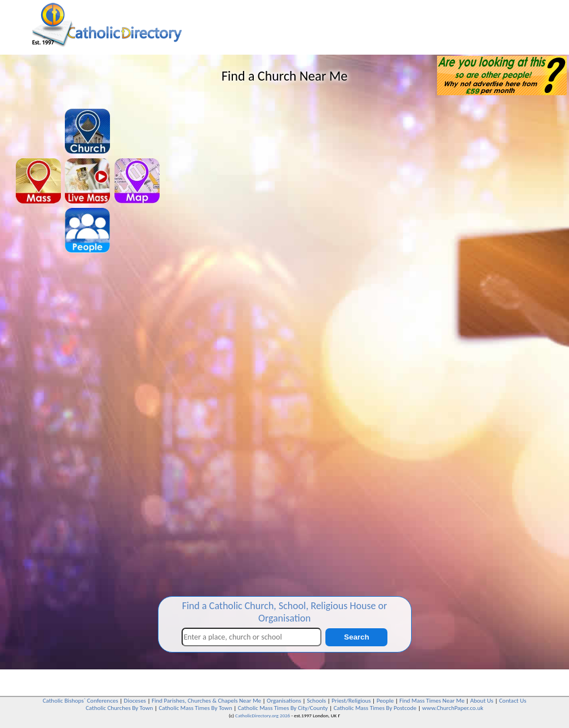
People (385, 701)
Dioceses (135, 701)
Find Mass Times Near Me (432, 701)
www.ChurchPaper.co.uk (453, 708)
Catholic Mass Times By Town (195, 708)
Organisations (284, 701)
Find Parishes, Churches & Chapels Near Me (206, 701)
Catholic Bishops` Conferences (81, 701)
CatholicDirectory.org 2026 (263, 715)
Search (356, 637)
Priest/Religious (351, 701)
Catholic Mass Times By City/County (283, 708)
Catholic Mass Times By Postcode (375, 708)
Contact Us (513, 701)
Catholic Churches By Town (119, 708)
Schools (316, 701)
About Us (482, 701)
